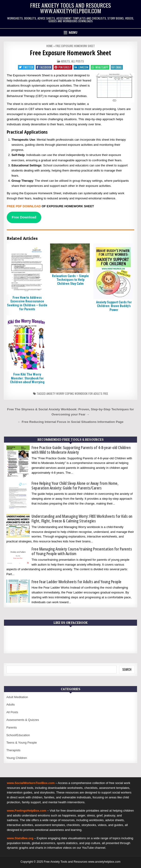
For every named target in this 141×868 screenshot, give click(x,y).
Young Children (17, 758)
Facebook (44, 67)
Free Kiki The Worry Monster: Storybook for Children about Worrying (27, 378)
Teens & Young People (22, 743)
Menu (73, 32)
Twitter (26, 67)
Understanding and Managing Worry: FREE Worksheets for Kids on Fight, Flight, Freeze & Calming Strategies (82, 519)
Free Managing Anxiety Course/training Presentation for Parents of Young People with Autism (82, 551)
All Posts (78, 61)
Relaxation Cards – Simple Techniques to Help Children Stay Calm (70, 280)
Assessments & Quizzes (23, 720)
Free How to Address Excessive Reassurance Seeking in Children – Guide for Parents (27, 303)
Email (117, 67)
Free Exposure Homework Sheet (70, 53)
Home (50, 46)
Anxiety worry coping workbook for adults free (77, 394)
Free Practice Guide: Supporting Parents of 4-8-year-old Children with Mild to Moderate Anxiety (81, 450)
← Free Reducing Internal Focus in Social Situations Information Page (71, 422)
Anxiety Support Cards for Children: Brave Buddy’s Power (114, 306)
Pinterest (63, 67)
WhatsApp (100, 67)
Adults (65, 61)
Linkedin (81, 67)
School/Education (18, 735)
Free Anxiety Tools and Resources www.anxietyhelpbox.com (70, 8)
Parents (12, 727)
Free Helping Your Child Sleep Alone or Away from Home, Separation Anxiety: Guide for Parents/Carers (75, 486)
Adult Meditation (17, 697)
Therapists (13, 750)
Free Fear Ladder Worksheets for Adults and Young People (76, 582)
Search (127, 669)
